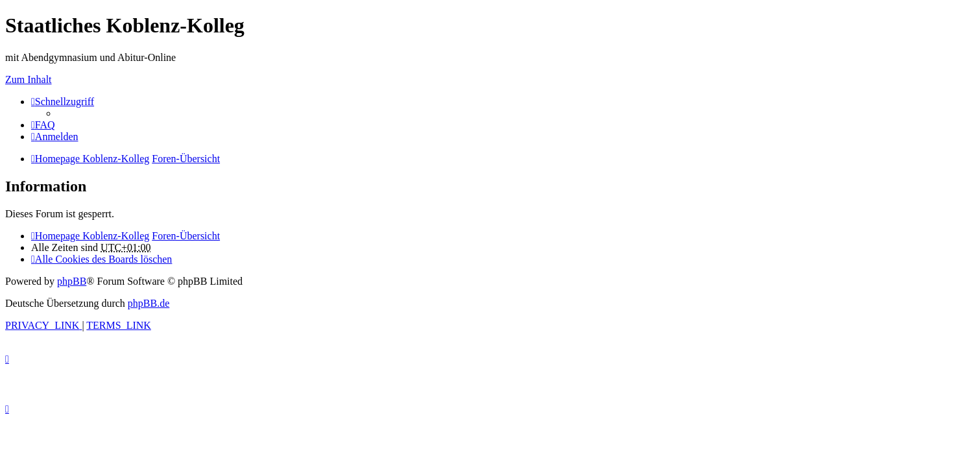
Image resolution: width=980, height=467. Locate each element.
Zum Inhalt (29, 79)
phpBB (72, 281)
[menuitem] (43, 125)
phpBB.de (149, 303)
